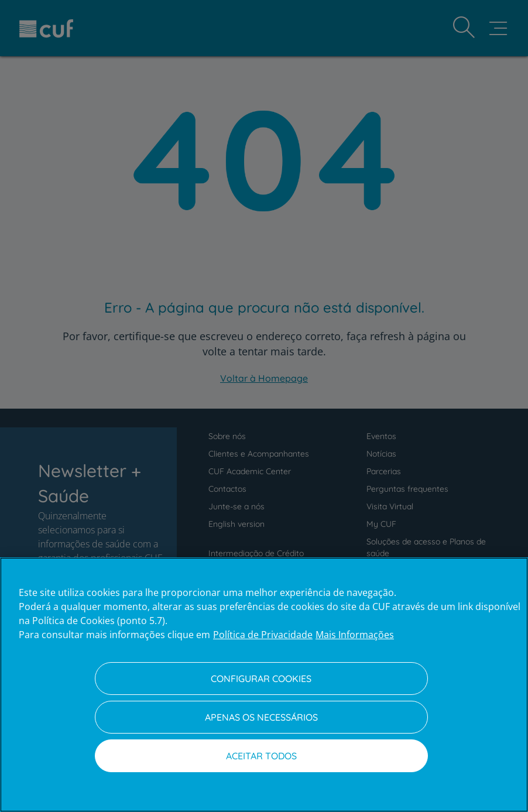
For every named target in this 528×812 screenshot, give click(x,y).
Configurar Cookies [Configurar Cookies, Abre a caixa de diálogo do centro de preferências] (261, 679)
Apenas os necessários (261, 717)
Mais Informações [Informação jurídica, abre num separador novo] (355, 635)
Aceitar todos (261, 756)
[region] (264, 685)
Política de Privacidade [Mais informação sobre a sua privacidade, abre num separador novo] (263, 635)
